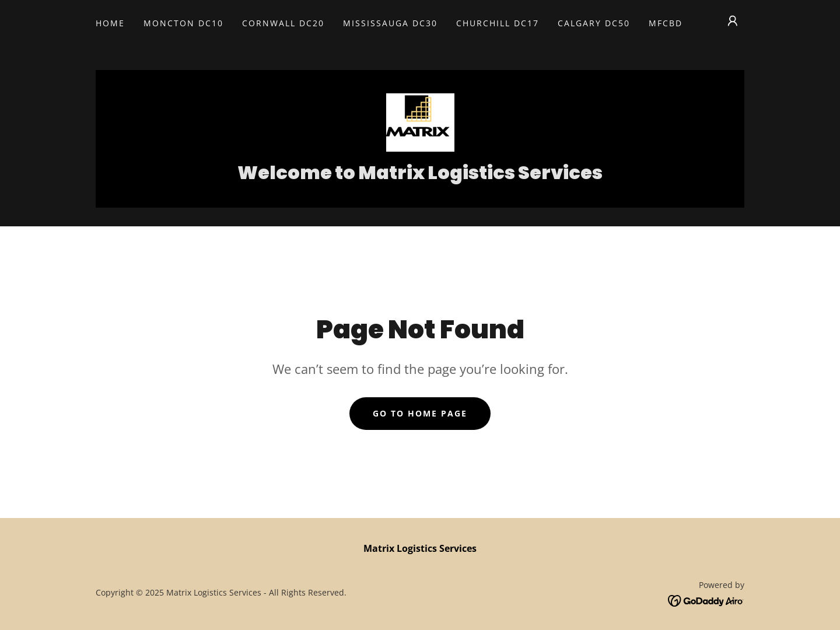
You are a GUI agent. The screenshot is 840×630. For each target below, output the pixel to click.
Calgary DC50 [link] (594, 23)
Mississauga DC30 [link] (390, 23)
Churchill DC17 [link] (498, 23)
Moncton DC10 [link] (183, 23)
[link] (420, 121)
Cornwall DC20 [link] (283, 23)
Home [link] (110, 23)
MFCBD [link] (666, 23)
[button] (733, 21)
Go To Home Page (420, 413)
